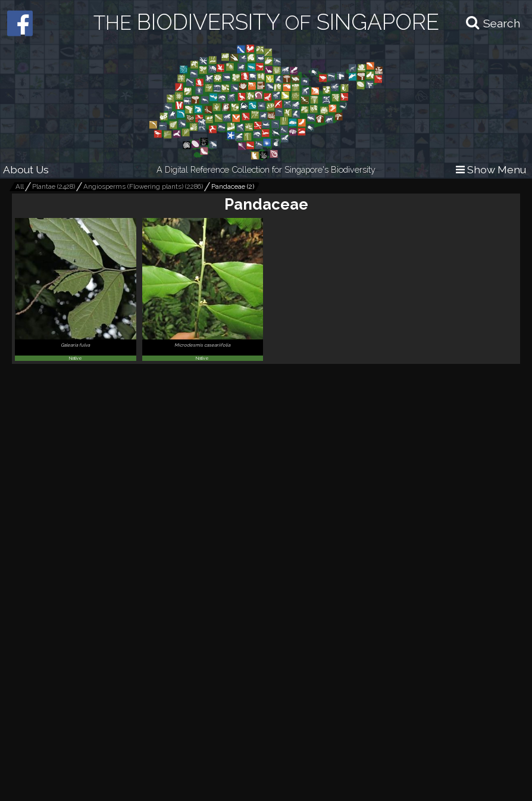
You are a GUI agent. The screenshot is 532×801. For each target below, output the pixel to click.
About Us (26, 169)
